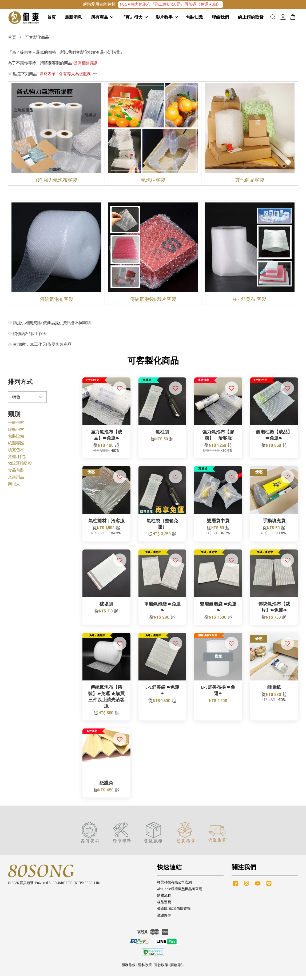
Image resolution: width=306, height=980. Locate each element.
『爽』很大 (134, 19)
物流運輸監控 (20, 467)
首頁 (51, 19)
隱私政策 (145, 969)
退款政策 (161, 969)
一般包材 (16, 426)
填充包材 (16, 454)
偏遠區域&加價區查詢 (174, 913)
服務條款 (129, 969)
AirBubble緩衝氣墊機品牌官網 (180, 893)
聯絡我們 (220, 19)
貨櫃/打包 (17, 460)
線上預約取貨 (251, 19)
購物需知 (177, 969)
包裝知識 (194, 19)
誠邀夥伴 (164, 919)
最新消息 (73, 19)
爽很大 (14, 487)
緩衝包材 (16, 433)
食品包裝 (16, 474)
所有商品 (102, 19)
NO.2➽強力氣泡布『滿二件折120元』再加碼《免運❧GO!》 (170, 4)
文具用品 (16, 481)
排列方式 (20, 386)
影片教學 (167, 19)
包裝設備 (16, 440)
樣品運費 (164, 906)
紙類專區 (16, 447)
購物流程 (164, 899)
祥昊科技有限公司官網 (174, 886)
